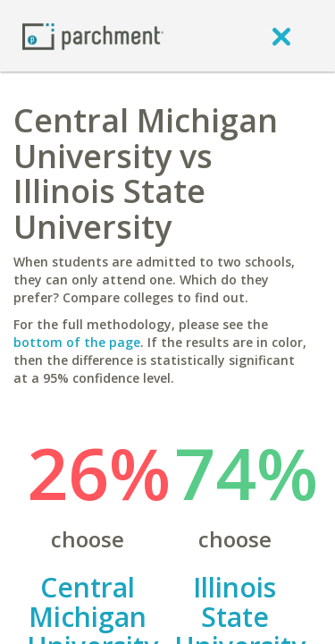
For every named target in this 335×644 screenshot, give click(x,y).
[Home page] (93, 35)
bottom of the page (77, 342)
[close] (281, 36)
